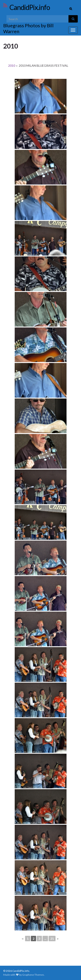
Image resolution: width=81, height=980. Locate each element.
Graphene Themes (33, 975)
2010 (12, 66)
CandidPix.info (30, 7)
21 (52, 939)
